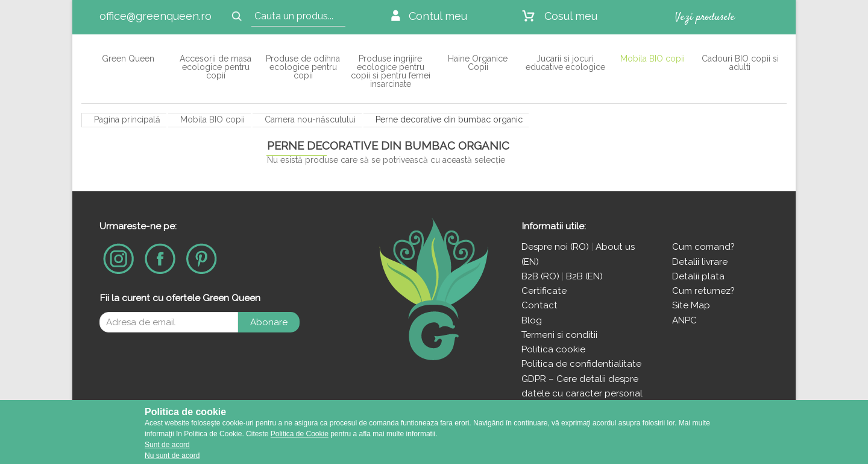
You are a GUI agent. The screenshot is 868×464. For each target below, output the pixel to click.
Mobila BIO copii (653, 58)
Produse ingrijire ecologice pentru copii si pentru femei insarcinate (391, 71)
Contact (539, 305)
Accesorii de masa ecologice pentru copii (215, 67)
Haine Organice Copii (478, 62)
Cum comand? (703, 247)
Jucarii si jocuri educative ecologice (565, 62)
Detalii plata (698, 276)
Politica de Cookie (300, 434)
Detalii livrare (700, 262)
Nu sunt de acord (172, 456)
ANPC (684, 320)
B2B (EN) (584, 276)
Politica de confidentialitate (581, 364)
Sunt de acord (167, 445)
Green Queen (128, 58)
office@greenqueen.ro (156, 16)
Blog (532, 320)
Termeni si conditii (559, 335)
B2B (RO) (542, 276)
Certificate (544, 291)
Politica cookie (553, 349)
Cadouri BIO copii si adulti (740, 62)
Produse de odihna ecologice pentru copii (303, 67)
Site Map (691, 305)
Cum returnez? (703, 291)
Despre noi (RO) (555, 247)
